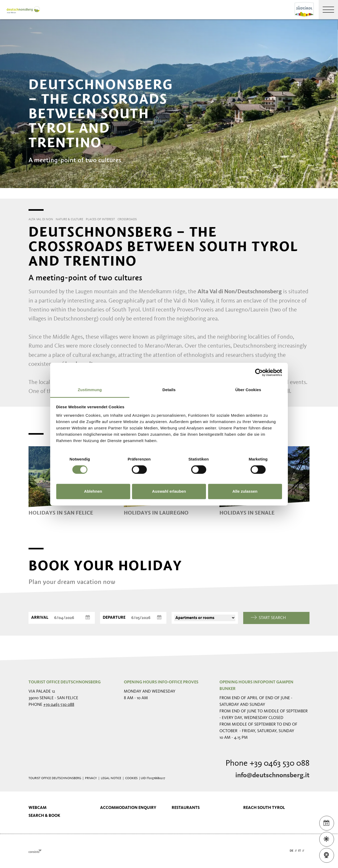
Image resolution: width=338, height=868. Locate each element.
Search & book (44, 816)
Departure (114, 618)
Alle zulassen (245, 491)
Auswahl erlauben (169, 491)
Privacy (91, 778)
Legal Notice (111, 778)
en (308, 851)
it (299, 851)
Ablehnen (93, 491)
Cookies (131, 778)
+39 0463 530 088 (59, 705)
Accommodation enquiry (128, 808)
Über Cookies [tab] (248, 390)
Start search (269, 618)
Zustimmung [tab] (90, 390)
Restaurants (186, 808)
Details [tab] (169, 390)
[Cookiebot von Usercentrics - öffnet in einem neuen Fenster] (259, 372)
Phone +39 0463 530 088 (267, 764)
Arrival (40, 618)
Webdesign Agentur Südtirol (35, 851)
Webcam (37, 808)
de (292, 851)
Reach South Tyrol (264, 808)
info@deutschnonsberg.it (272, 775)
